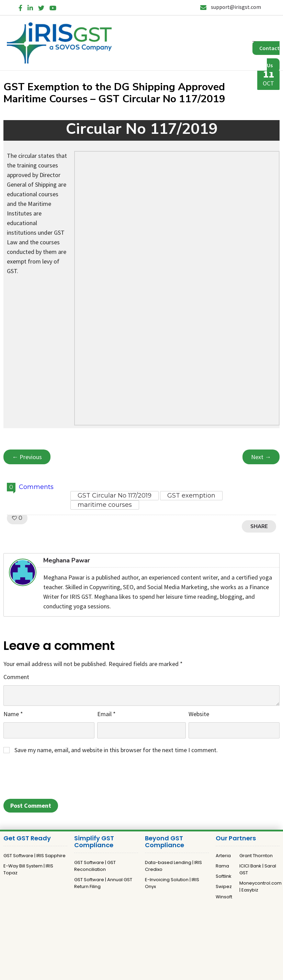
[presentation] (56, 779)
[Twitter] (41, 7)
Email (106, 714)
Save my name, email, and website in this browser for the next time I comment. (116, 750)
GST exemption (191, 495)
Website (199, 714)
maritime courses (105, 505)
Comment (16, 677)
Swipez (224, 886)
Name (13, 714)
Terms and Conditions (171, 935)
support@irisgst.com (231, 7)
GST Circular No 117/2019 (115, 495)
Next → (261, 457)
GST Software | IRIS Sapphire (35, 856)
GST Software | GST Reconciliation (95, 866)
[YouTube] (53, 7)
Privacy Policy (127, 935)
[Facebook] (20, 7)
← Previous (27, 457)
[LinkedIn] (30, 7)
